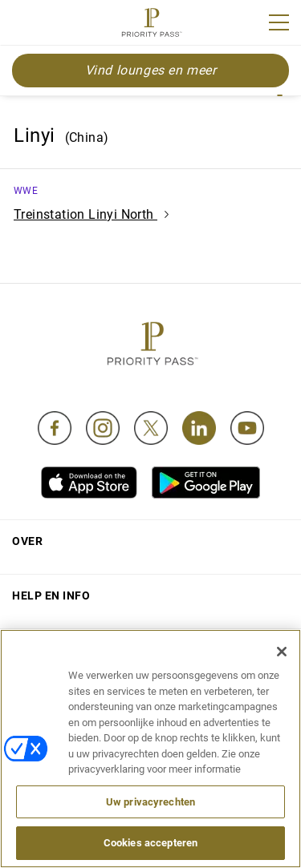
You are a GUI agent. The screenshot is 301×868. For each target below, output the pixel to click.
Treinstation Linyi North (91, 214)
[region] (150, 749)
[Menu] (279, 22)
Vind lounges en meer (151, 70)
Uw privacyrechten (150, 802)
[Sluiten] (282, 652)
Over (27, 541)
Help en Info (51, 595)
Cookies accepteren (150, 843)
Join (22, 25)
